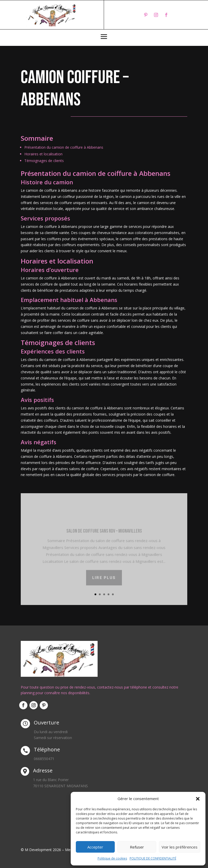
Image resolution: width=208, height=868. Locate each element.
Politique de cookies (112, 858)
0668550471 (44, 759)
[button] (198, 799)
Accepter (95, 847)
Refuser (137, 847)
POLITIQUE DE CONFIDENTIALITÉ (153, 858)
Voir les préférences (180, 847)
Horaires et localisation (43, 154)
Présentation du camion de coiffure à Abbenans (64, 147)
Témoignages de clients (44, 161)
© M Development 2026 (41, 850)
